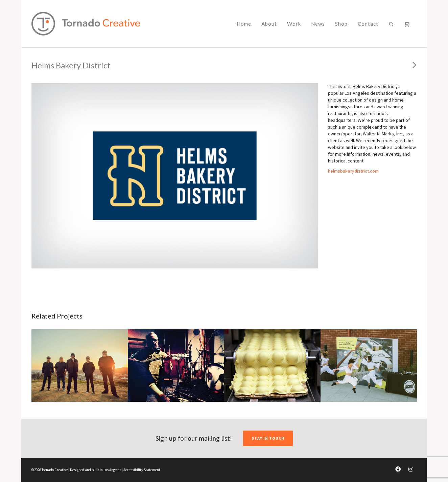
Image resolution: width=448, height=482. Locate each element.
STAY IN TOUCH (268, 438)
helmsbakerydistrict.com (353, 171)
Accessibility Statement (142, 470)
